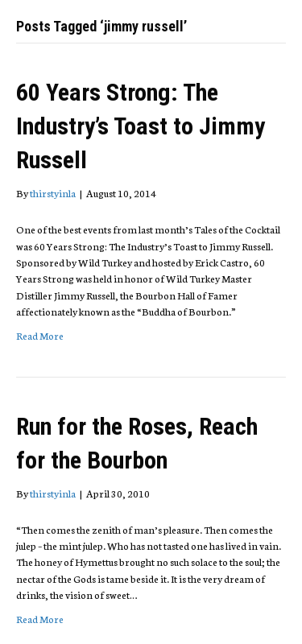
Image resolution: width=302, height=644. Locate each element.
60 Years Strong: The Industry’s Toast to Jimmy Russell (141, 126)
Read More (40, 335)
